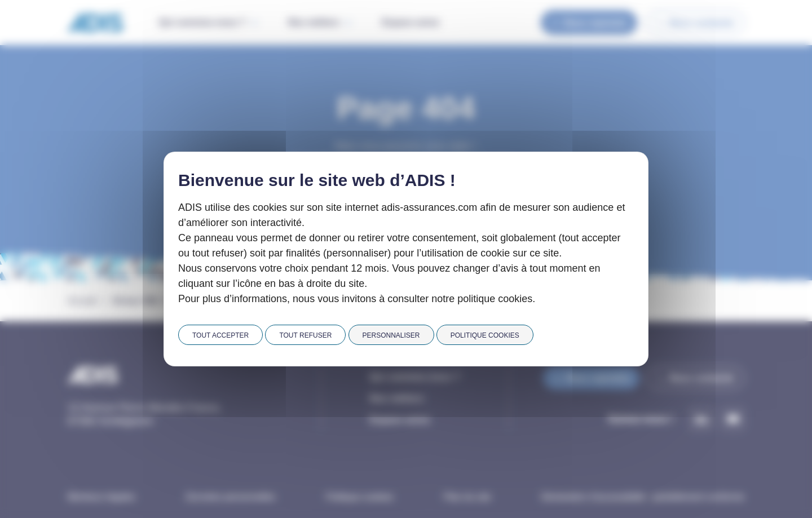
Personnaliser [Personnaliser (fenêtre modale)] (391, 335)
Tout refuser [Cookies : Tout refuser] (305, 335)
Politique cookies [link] (485, 335)
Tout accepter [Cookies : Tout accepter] (220, 335)
